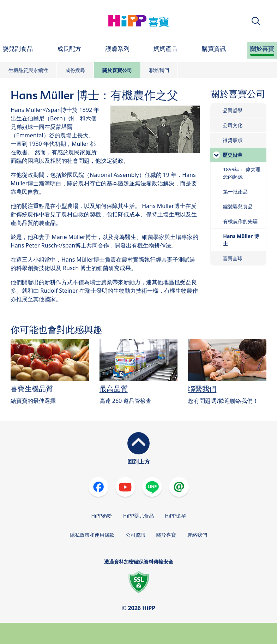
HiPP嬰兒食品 (138, 516)
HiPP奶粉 (101, 516)
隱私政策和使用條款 (92, 535)
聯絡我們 (159, 70)
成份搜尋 (75, 70)
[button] (256, 21)
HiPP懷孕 (176, 516)
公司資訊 (136, 535)
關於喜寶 (166, 535)
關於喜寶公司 (117, 70)
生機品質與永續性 (28, 70)
